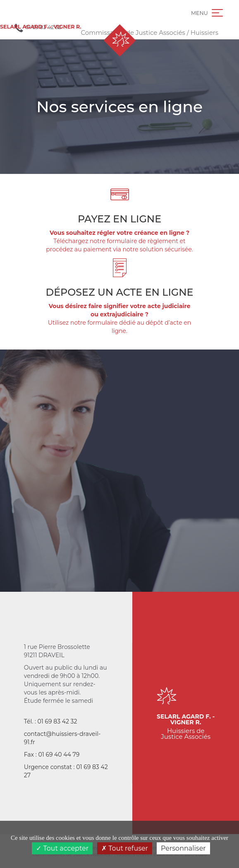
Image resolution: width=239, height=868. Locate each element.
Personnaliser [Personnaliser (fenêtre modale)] (183, 848)
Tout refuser (125, 848)
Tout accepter (62, 848)
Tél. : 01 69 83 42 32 (51, 721)
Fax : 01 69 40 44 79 (52, 755)
